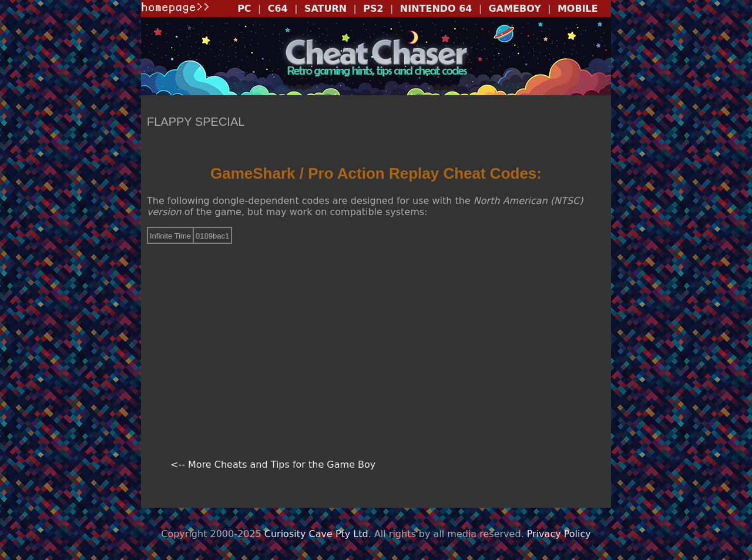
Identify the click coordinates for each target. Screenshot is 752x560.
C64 (278, 9)
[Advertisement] (376, 336)
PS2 (373, 9)
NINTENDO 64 (436, 9)
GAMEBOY (515, 9)
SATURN (325, 9)
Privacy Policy (559, 534)
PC (244, 9)
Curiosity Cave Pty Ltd (316, 534)
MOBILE (578, 9)
